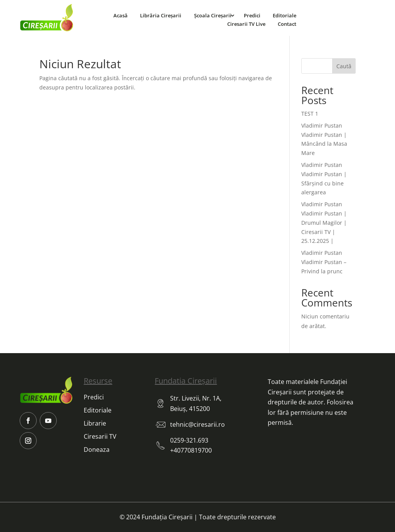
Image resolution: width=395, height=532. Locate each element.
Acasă (121, 15)
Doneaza (97, 450)
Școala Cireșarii (213, 15)
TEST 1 (310, 114)
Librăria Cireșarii (161, 15)
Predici (252, 15)
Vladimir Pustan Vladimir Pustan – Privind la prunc (324, 262)
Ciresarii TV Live (246, 24)
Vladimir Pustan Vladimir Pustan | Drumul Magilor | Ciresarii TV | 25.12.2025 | (324, 222)
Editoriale (284, 15)
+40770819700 (191, 450)
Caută (344, 66)
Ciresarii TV (100, 436)
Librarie (95, 423)
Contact (287, 24)
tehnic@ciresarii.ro (197, 424)
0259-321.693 (189, 440)
